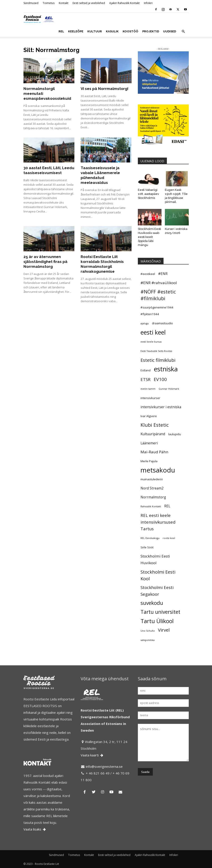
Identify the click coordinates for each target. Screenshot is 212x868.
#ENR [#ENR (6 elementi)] (163, 274)
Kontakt (64, 3)
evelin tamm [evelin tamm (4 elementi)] (148, 389)
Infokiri (148, 3)
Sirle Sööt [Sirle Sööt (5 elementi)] (147, 547)
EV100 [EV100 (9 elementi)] (160, 379)
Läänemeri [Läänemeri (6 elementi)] (149, 443)
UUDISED (170, 31)
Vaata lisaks (35, 829)
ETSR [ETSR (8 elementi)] (146, 379)
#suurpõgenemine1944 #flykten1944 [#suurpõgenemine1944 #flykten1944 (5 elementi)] (157, 311)
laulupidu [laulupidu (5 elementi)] (175, 434)
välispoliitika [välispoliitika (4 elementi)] (148, 640)
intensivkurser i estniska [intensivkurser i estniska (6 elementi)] (161, 407)
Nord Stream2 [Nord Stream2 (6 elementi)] (152, 488)
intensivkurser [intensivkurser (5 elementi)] (150, 398)
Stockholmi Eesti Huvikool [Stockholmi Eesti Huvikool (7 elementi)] (155, 559)
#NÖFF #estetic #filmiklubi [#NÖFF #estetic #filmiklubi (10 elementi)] (158, 295)
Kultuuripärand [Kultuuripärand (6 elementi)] (153, 434)
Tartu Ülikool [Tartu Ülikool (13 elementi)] (157, 621)
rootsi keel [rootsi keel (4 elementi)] (169, 538)
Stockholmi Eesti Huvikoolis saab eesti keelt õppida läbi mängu (149, 237)
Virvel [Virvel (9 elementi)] (164, 630)
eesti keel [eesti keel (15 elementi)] (153, 332)
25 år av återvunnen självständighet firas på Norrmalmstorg (45, 262)
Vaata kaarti (92, 755)
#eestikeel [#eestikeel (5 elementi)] (148, 274)
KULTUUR (95, 31)
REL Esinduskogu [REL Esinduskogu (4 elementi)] (150, 538)
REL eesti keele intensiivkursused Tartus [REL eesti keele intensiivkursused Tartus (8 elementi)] (158, 522)
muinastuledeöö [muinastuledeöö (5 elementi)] (152, 479)
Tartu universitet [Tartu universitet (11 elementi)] (160, 612)
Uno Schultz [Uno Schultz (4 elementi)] (148, 631)
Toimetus (49, 3)
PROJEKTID (151, 31)
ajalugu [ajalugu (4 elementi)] (145, 323)
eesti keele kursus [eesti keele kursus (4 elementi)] (151, 342)
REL (61, 31)
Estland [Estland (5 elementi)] (146, 370)
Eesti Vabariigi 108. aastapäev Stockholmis (148, 194)
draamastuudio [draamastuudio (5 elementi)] (162, 323)
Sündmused (31, 3)
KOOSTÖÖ (130, 31)
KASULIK (112, 31)
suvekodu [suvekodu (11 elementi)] (152, 603)
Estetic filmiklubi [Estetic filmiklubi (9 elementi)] (158, 360)
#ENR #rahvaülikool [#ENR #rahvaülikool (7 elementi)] (159, 283)
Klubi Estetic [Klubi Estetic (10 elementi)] (155, 425)
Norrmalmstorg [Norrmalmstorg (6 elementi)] (153, 497)
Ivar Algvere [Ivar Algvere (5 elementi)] (149, 416)
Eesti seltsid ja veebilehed (89, 3)
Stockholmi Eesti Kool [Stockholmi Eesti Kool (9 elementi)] (158, 575)
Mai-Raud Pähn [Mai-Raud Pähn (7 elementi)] (154, 452)
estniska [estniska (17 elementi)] (166, 369)
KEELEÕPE (76, 31)
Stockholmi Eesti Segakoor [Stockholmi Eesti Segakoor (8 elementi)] (157, 591)
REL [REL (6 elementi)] (167, 506)
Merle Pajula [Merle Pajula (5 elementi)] (149, 461)
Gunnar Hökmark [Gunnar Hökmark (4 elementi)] (169, 389)
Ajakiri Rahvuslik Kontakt (124, 3)
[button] (183, 31)
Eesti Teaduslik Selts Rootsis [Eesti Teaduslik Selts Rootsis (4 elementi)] (156, 351)
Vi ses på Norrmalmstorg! (105, 89)
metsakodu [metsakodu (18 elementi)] (158, 470)
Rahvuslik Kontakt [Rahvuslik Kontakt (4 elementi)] (151, 506)
